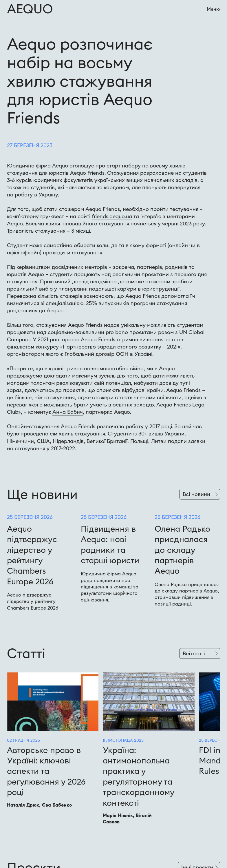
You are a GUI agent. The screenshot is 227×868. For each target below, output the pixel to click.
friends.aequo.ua (112, 216)
